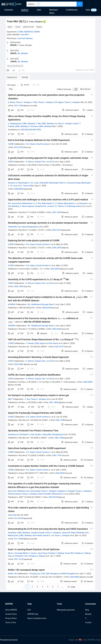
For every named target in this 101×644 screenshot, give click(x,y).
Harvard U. (84, 203)
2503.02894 (88, 382)
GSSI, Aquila (40, 343)
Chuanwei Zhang (74, 183)
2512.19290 (19, 106)
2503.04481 (19, 364)
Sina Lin (11, 556)
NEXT (10, 399)
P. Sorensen (33, 126)
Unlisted (19, 556)
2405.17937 (57, 455)
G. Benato (30, 343)
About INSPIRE (11, 610)
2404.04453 (60, 473)
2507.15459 (57, 212)
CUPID (10, 162)
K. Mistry (11, 102)
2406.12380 (60, 420)
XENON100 (29, 32)
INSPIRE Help (33, 614)
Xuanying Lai (13, 434)
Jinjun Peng (42, 553)
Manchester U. (29, 203)
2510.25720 (19, 147)
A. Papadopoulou (15, 124)
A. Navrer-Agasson (27, 206)
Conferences (72, 10)
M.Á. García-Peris (15, 203)
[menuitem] (96, 4)
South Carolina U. (44, 144)
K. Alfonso (30, 162)
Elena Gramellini (45, 494)
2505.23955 (57, 248)
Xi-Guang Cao (35, 574)
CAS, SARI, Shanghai (49, 574)
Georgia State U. (49, 304)
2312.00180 (19, 518)
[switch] (75, 89)
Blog (87, 610)
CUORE (20, 32)
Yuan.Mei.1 (25, 35)
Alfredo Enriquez (15, 494)
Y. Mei (35, 102)
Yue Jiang (22, 227)
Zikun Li (11, 553)
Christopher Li (24, 434)
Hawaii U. (47, 535)
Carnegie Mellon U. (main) (26, 553)
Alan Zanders (36, 434)
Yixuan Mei (69, 553)
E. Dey (28, 399)
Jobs (39, 10)
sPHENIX (12, 304)
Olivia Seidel (35, 491)
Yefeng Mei (44, 183)
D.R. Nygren (59, 102)
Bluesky (88, 614)
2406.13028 (59, 438)
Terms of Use (11, 622)
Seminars (53, 10)
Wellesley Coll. (23, 491)
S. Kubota (59, 203)
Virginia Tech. (40, 162)
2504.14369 (19, 286)
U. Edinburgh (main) (73, 206)
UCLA (52, 162)
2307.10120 (19, 559)
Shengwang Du (32, 227)
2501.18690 (54, 402)
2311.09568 (19, 539)
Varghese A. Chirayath (66, 491)
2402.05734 (53, 497)
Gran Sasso (53, 343)
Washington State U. (58, 183)
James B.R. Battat (69, 533)
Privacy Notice (11, 618)
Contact (88, 622)
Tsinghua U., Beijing (56, 553)
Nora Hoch (12, 491)
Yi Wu (26, 556)
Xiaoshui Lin (13, 183)
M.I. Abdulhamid (34, 304)
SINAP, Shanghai (68, 574)
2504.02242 (57, 329)
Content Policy (11, 614)
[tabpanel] (50, 335)
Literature (9, 10)
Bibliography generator (66, 610)
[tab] (14, 77)
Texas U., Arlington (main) (68, 124)
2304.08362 (75, 577)
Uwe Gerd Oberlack (25, 38)
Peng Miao (12, 533)
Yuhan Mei (12, 515)
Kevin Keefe (37, 535)
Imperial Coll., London (44, 206)
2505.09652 (55, 269)
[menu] (92, 4)
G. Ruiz (39, 203)
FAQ (29, 610)
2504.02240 (47, 308)
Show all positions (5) (15, 66)
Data (88, 10)
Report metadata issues (37, 618)
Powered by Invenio (9, 640)
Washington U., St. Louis (28, 183)
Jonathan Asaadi (38, 533)
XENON (37, 32)
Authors (25, 10)
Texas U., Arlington (24, 102)
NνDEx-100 (12, 574)
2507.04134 (57, 230)
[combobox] (57, 4)
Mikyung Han (13, 535)
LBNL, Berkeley (29, 124)
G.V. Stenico (59, 206)
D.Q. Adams (31, 144)
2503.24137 (59, 347)
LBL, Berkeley (23, 53)
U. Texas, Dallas (27, 186)
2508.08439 (19, 189)
